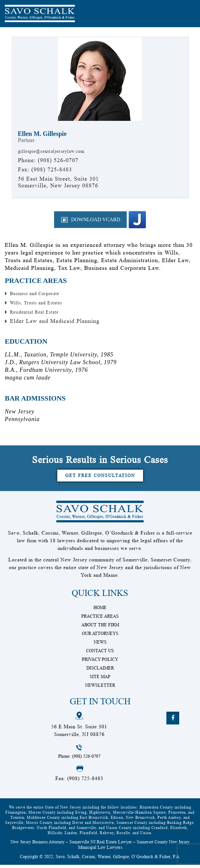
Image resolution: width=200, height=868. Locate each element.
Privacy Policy (100, 661)
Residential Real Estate (40, 312)
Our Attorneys (100, 636)
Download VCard (92, 219)
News (100, 644)
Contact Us (100, 653)
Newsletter (100, 687)
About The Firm (100, 627)
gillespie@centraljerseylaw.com (60, 151)
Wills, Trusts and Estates (43, 302)
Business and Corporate (41, 293)
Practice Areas (100, 618)
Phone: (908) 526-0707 (82, 759)
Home (100, 610)
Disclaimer (100, 670)
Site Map (100, 679)
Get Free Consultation (100, 476)
